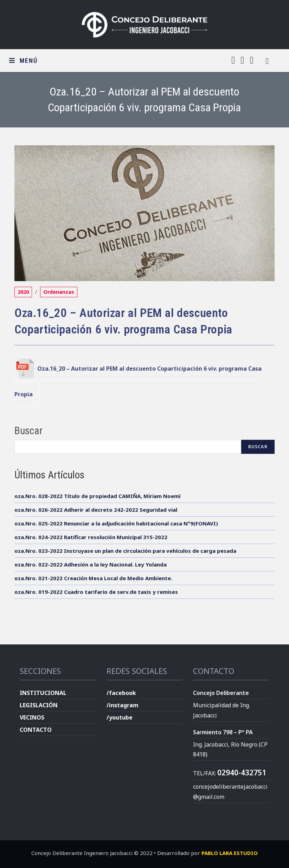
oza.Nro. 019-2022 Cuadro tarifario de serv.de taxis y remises (96, 592)
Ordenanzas (59, 292)
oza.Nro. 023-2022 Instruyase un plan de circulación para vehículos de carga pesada (125, 551)
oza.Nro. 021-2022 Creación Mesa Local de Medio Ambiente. (93, 578)
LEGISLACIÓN (39, 705)
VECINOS (32, 717)
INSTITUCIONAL (43, 693)
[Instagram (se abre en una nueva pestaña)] (242, 60)
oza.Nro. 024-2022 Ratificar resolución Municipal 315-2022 (91, 537)
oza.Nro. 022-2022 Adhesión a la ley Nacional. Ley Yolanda (91, 564)
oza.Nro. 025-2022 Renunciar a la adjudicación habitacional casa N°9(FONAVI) (116, 523)
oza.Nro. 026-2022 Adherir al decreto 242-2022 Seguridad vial (96, 510)
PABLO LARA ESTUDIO (230, 853)
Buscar (28, 431)
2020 (23, 292)
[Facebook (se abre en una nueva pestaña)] (233, 60)
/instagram (123, 705)
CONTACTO (36, 730)
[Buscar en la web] (267, 61)
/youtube (120, 717)
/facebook (121, 693)
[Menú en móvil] (23, 61)
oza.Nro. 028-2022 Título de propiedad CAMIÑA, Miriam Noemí (97, 496)
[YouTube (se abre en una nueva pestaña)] (252, 60)
